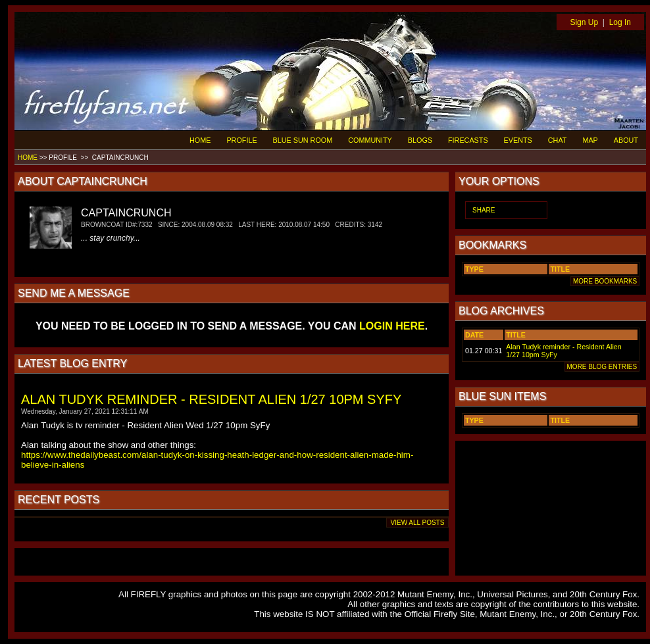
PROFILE (241, 140)
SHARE (484, 210)
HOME (200, 140)
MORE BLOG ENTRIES (602, 367)
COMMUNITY (370, 140)
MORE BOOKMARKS (605, 281)
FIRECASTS (468, 140)
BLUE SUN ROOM (303, 140)
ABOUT (626, 140)
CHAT (558, 140)
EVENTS (518, 140)
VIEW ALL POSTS (417, 523)
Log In (620, 22)
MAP (590, 140)
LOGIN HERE (392, 326)
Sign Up (584, 22)
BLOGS (420, 140)
